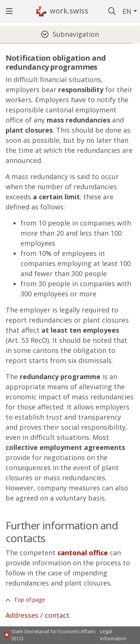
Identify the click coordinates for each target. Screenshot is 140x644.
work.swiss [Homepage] (69, 11)
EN (127, 11)
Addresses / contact (38, 615)
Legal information (113, 635)
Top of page (29, 600)
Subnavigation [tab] (76, 34)
